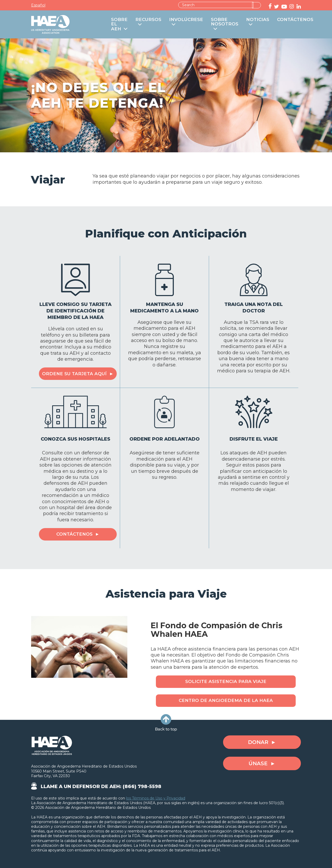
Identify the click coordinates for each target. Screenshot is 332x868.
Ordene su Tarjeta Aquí (74, 374)
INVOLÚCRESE (186, 20)
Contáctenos (74, 534)
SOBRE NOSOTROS (225, 22)
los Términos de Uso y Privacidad (156, 798)
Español (38, 5)
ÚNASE (258, 763)
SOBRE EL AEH (119, 24)
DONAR (258, 742)
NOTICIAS (258, 20)
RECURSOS (148, 20)
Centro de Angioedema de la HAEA (226, 700)
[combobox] (216, 5)
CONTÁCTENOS (295, 20)
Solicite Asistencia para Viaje (226, 681)
